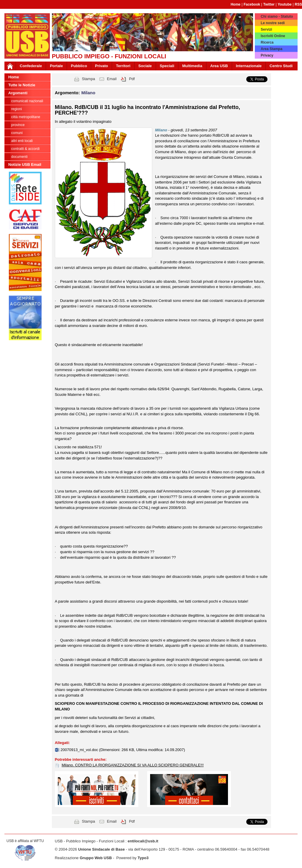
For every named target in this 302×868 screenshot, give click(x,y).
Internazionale (249, 66)
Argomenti (18, 93)
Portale (56, 66)
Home (235, 4)
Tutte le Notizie (22, 85)
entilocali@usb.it (143, 841)
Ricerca (267, 42)
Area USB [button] (219, 66)
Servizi (266, 29)
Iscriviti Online (273, 36)
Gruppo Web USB (96, 858)
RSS (298, 4)
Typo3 (143, 858)
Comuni (17, 133)
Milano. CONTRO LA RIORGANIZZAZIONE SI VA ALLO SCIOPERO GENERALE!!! (133, 765)
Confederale (31, 66)
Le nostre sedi (273, 23)
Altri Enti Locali (22, 141)
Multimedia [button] (192, 66)
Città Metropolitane (26, 117)
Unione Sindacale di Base (101, 849)
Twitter (269, 4)
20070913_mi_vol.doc (80, 750)
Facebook (252, 4)
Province (18, 125)
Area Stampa (271, 49)
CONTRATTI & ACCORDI (25, 149)
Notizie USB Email (25, 164)
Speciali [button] (167, 66)
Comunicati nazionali (27, 101)
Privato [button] (101, 66)
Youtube (285, 4)
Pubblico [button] (79, 66)
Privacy (267, 55)
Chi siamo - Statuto (277, 16)
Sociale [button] (145, 66)
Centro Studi (281, 66)
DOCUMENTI (19, 157)
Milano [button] (88, 93)
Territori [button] (123, 66)
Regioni (17, 109)
